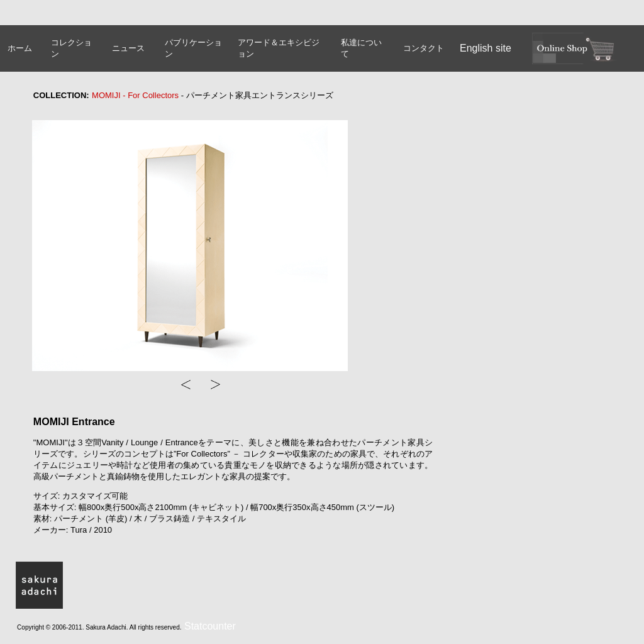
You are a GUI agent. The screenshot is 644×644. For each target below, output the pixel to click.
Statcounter (210, 626)
